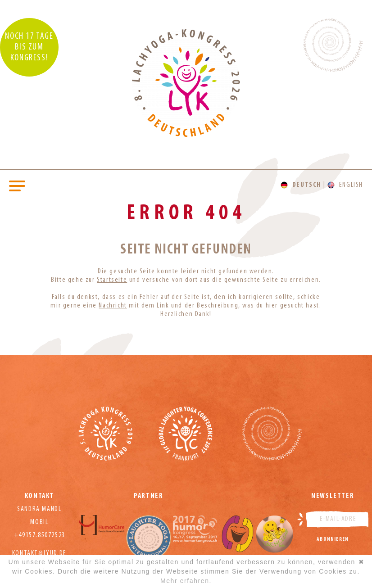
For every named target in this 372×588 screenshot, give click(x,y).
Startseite (112, 280)
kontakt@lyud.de (39, 553)
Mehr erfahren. (186, 581)
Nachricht (113, 306)
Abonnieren (333, 539)
